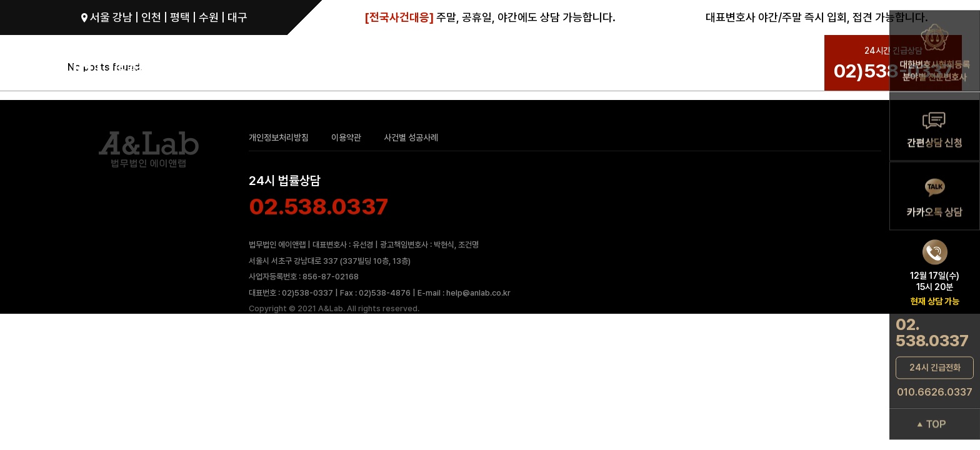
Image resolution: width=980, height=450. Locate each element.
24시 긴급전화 (935, 367)
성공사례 (624, 64)
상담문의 (676, 64)
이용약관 (346, 137)
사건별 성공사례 (411, 137)
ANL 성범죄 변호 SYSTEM (520, 64)
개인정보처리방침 (279, 137)
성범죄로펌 (241, 64)
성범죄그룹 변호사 (330, 64)
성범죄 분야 (410, 64)
